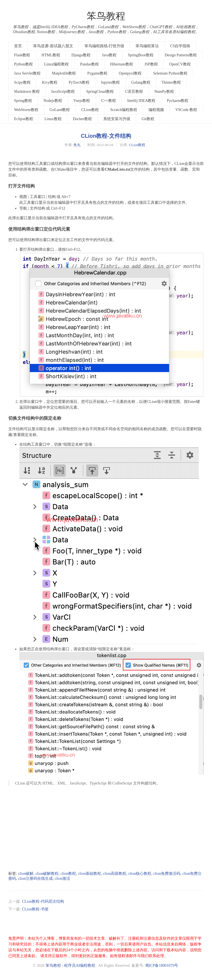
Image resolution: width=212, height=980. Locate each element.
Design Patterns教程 (181, 55)
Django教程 (81, 55)
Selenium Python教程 (170, 73)
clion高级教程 (115, 874)
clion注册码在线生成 (35, 879)
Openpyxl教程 (130, 73)
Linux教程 (53, 119)
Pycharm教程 (177, 101)
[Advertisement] (106, 829)
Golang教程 (141, 82)
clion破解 (26, 874)
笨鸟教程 (106, 16)
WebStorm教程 (26, 110)
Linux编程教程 (56, 64)
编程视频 (156, 110)
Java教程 (109, 55)
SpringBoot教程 (141, 55)
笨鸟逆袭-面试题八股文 (53, 46)
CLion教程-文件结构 (106, 136)
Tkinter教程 (171, 82)
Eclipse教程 (24, 119)
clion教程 (68, 874)
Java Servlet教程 (27, 73)
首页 (18, 46)
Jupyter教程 (110, 82)
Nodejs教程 (53, 101)
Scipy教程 (22, 82)
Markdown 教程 (27, 92)
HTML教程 (51, 55)
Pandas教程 (89, 64)
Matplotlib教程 (64, 73)
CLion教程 (90, 110)
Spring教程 (23, 101)
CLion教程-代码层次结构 (43, 901)
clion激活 (62, 879)
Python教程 (23, 64)
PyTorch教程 (79, 82)
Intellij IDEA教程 (141, 101)
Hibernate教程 (122, 64)
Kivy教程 (50, 82)
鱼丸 (77, 145)
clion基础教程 (89, 874)
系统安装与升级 (117, 119)
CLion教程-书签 (35, 909)
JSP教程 (151, 64)
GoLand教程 (60, 110)
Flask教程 (22, 55)
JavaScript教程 (63, 92)
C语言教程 (134, 92)
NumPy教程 (164, 92)
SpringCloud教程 (100, 92)
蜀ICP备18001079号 (162, 966)
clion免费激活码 (167, 874)
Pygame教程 (97, 73)
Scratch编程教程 (124, 110)
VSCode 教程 (186, 110)
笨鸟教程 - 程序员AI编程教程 (70, 966)
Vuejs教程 (82, 101)
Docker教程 (82, 119)
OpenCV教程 (180, 64)
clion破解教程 (47, 874)
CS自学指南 (180, 46)
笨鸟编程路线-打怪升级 (104, 46)
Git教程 (148, 119)
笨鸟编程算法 (147, 46)
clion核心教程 (140, 874)
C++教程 (109, 101)
